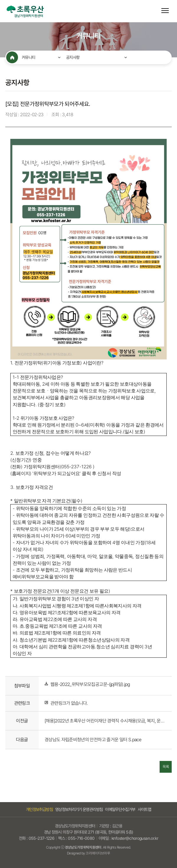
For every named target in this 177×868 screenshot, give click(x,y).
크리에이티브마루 (98, 853)
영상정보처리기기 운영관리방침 (79, 809)
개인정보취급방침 (39, 809)
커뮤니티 (28, 57)
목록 (166, 767)
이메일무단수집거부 (120, 809)
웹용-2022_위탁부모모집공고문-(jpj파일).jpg (90, 685)
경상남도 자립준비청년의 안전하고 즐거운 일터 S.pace (93, 740)
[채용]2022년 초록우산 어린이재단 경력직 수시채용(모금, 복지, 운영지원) (105, 721)
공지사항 (73, 57)
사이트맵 (144, 809)
